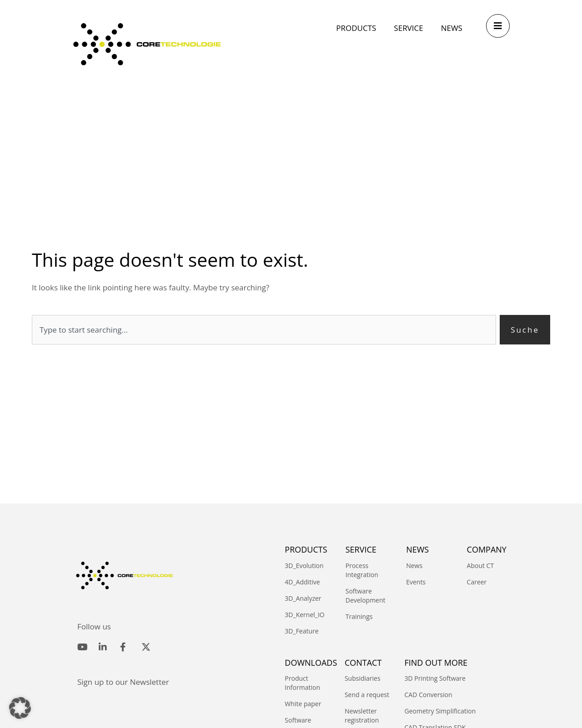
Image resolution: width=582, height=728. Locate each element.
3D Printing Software (435, 678)
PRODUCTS (306, 549)
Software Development (366, 596)
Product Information (302, 683)
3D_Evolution (304, 566)
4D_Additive (302, 582)
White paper (303, 704)
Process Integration (362, 570)
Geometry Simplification (440, 711)
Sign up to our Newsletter (123, 682)
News (414, 566)
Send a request (367, 695)
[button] (20, 708)
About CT (481, 566)
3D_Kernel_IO (304, 615)
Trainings (359, 616)
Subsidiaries (363, 678)
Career (477, 582)
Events (416, 582)
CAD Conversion (429, 695)
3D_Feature (301, 631)
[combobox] (264, 330)
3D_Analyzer (303, 598)
